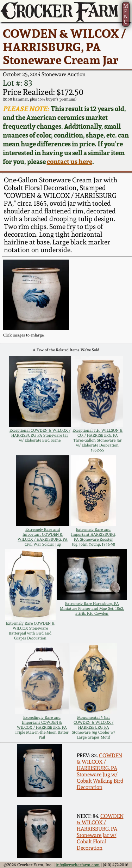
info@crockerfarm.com (78, 865)
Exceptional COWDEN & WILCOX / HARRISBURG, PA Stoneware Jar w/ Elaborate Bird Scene (40, 435)
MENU (125, 14)
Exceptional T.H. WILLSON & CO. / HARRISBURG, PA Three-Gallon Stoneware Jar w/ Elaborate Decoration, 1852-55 (98, 440)
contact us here (70, 162)
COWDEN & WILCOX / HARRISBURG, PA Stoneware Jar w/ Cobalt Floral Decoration (100, 832)
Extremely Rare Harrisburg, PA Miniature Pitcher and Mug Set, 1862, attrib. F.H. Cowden (92, 608)
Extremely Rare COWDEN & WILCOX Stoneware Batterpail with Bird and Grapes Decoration (30, 631)
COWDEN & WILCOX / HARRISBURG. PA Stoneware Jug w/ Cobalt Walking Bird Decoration (100, 771)
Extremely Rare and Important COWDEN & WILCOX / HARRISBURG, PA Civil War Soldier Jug (43, 537)
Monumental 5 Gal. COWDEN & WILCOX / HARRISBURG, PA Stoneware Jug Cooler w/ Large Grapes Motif (93, 727)
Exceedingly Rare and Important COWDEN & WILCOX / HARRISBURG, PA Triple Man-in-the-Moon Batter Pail (42, 727)
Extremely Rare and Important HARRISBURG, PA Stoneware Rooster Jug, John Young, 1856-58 (93, 537)
